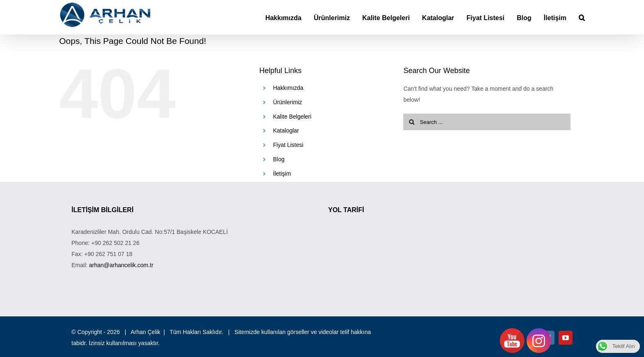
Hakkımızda (288, 88)
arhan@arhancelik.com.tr (121, 265)
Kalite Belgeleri (292, 117)
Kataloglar (286, 130)
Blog (279, 159)
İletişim (282, 174)
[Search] (582, 17)
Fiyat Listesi (288, 145)
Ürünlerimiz (288, 102)
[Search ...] (487, 122)
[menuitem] (290, 17)
